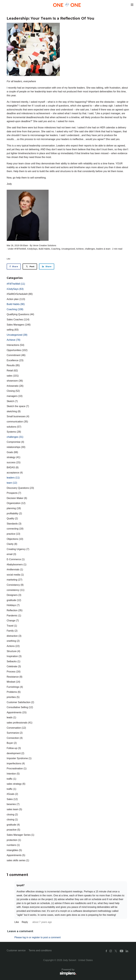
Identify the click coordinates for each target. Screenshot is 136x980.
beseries (13, 804)
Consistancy (15, 585)
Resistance (14, 677)
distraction (14, 636)
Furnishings (15, 687)
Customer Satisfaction (20, 702)
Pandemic (14, 616)
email (11, 554)
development (15, 753)
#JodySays (32, 249)
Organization (16, 503)
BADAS (13, 467)
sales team (14, 809)
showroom (15, 381)
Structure (13, 651)
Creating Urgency (18, 549)
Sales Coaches (18, 320)
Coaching (56, 249)
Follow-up (14, 748)
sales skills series (18, 860)
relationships (16, 447)
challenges (90, 249)
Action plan (16, 299)
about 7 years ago (42, 922)
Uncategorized (68, 249)
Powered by (42, 972)
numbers (13, 845)
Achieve (80, 249)
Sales (12, 799)
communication (17, 422)
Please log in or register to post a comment (37, 937)
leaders (100, 249)
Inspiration (14, 656)
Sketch (12, 401)
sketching (14, 411)
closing (12, 815)
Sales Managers (19, 325)
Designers (14, 595)
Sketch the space (18, 406)
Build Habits (44, 249)
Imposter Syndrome (19, 758)
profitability (14, 513)
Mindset (13, 682)
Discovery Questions (20, 488)
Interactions (15, 345)
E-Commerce (16, 559)
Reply (25, 922)
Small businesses (18, 416)
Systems (14, 432)
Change (13, 621)
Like (8, 259)
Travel (12, 626)
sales (13, 376)
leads (11, 717)
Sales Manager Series (20, 835)
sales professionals (20, 723)
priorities (13, 697)
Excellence (15, 360)
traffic (11, 779)
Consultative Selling (20, 707)
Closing (13, 391)
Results (13, 365)
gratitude (14, 600)
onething (13, 641)
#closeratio (15, 386)
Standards (14, 524)
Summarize (15, 733)
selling (13, 330)
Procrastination (17, 768)
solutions (14, 427)
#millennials (15, 570)
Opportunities (17, 350)
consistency (16, 590)
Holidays (13, 605)
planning (14, 508)
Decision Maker (17, 498)
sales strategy (16, 784)
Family (12, 631)
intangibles (14, 850)
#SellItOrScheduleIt (20, 294)
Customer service (16, 950)
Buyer (12, 743)
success (14, 462)
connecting (15, 529)
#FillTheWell (20, 249)
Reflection (15, 610)
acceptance (15, 473)
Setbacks (14, 661)
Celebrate (14, 666)
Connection (15, 738)
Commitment (16, 355)
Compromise (15, 442)
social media (15, 575)
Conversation (16, 728)
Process (14, 672)
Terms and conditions (40, 950)
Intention (13, 774)
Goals (12, 452)
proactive (13, 830)
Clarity (12, 544)
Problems (14, 692)
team (108, 249)
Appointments (17, 712)
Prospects (14, 493)
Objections (15, 539)
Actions (13, 646)
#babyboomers (17, 565)
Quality (12, 518)
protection (14, 840)
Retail (12, 371)
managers (15, 396)
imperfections (16, 763)
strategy (14, 457)
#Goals (12, 794)
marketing (14, 580)
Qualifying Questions (20, 314)
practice (13, 534)
